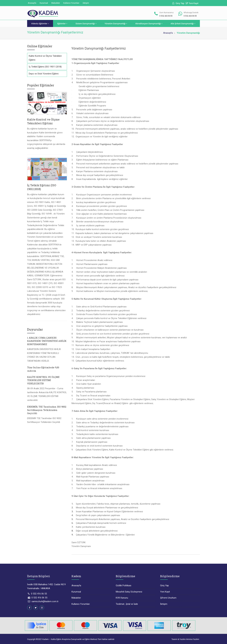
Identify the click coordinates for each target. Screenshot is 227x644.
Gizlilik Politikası (124, 585)
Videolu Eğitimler (40, 23)
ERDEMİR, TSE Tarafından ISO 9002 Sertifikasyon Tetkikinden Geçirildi (47, 410)
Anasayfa (32, 3)
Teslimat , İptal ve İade (127, 604)
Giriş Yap (178, 3)
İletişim (164, 604)
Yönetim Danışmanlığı (116, 23)
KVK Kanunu (122, 598)
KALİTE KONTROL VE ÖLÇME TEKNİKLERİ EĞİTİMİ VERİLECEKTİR (43, 380)
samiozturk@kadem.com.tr (45, 601)
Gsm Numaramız (167, 13)
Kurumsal (44, 3)
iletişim (86, 3)
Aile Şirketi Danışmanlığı (183, 23)
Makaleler (56, 3)
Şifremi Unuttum (168, 598)
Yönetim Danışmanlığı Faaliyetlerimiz (99, 48)
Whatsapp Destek (191, 13)
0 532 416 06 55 (39, 594)
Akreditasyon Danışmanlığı (149, 23)
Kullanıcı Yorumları (71, 3)
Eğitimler (62, 23)
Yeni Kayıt (192, 3)
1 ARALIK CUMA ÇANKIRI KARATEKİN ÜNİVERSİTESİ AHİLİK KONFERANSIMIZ (47, 341)
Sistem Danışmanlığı (86, 23)
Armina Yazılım (193, 639)
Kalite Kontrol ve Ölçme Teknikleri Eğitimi (43, 121)
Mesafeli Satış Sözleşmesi (129, 592)
